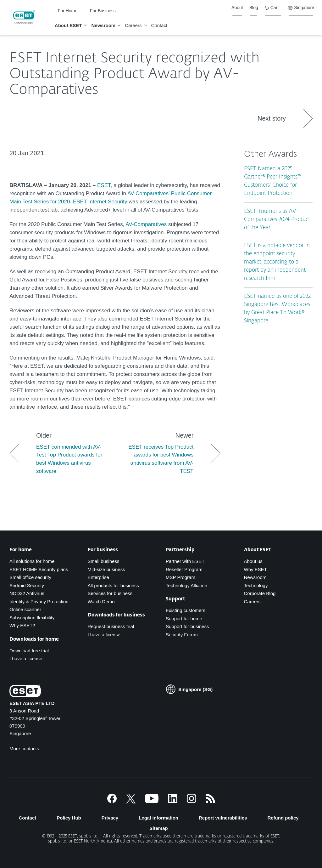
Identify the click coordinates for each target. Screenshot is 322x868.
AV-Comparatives (146, 224)
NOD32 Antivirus (27, 593)
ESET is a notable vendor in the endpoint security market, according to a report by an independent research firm (277, 262)
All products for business (113, 585)
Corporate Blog (260, 593)
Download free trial (29, 651)
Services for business (110, 593)
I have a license (26, 658)
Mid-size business (106, 569)
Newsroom (255, 577)
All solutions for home (32, 561)
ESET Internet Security (100, 202)
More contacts (24, 749)
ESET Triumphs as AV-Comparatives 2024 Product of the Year (277, 220)
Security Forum (182, 635)
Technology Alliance (186, 585)
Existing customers (186, 610)
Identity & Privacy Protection (39, 601)
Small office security (30, 577)
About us (253, 561)
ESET (104, 185)
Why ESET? (22, 625)
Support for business (187, 626)
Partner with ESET (185, 561)
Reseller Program (184, 569)
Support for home (184, 618)
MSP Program (180, 577)
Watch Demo (101, 601)
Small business (104, 561)
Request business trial (111, 626)
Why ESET (255, 569)
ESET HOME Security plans (39, 569)
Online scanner (25, 609)
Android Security (27, 585)
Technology (256, 585)
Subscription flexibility (32, 618)
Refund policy (283, 818)
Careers (252, 601)
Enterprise (98, 577)
